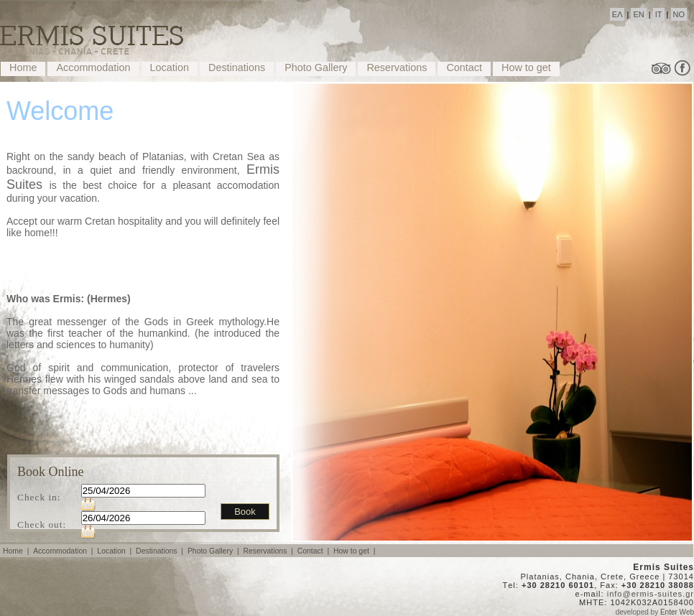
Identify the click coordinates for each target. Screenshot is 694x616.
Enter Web (677, 612)
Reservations (397, 67)
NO (679, 14)
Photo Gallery (316, 67)
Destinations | (161, 551)
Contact (464, 67)
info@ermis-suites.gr (651, 594)
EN (638, 14)
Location (170, 67)
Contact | (314, 551)
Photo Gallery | (214, 551)
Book (245, 512)
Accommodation (93, 67)
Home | (17, 551)
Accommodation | (64, 551)
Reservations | (269, 551)
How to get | (355, 551)
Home (23, 67)
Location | (115, 551)
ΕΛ (617, 14)
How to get (526, 67)
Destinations (237, 67)
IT (659, 14)
